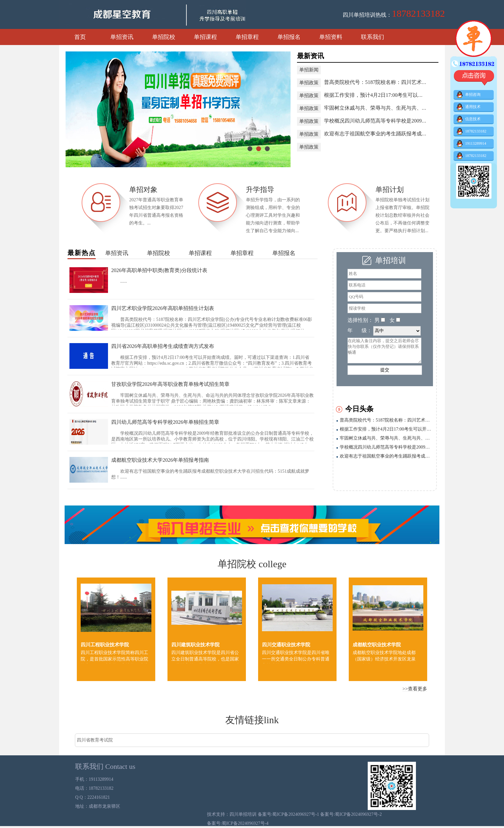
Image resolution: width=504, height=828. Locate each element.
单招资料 (331, 37)
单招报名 (289, 37)
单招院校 (164, 37)
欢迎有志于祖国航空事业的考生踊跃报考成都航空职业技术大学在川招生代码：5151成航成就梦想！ (386, 456)
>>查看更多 (415, 689)
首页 (80, 37)
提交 (385, 370)
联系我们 (373, 37)
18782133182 (472, 131)
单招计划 (390, 190)
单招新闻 (309, 70)
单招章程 (247, 37)
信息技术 (469, 119)
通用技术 (469, 107)
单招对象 (143, 190)
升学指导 (260, 190)
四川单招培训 (244, 814)
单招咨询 (469, 95)
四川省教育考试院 (95, 740)
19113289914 (472, 144)
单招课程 (205, 37)
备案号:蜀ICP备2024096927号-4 (238, 823)
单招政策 (309, 83)
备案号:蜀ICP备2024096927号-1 (289, 814)
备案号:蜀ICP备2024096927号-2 (351, 814)
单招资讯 (122, 37)
